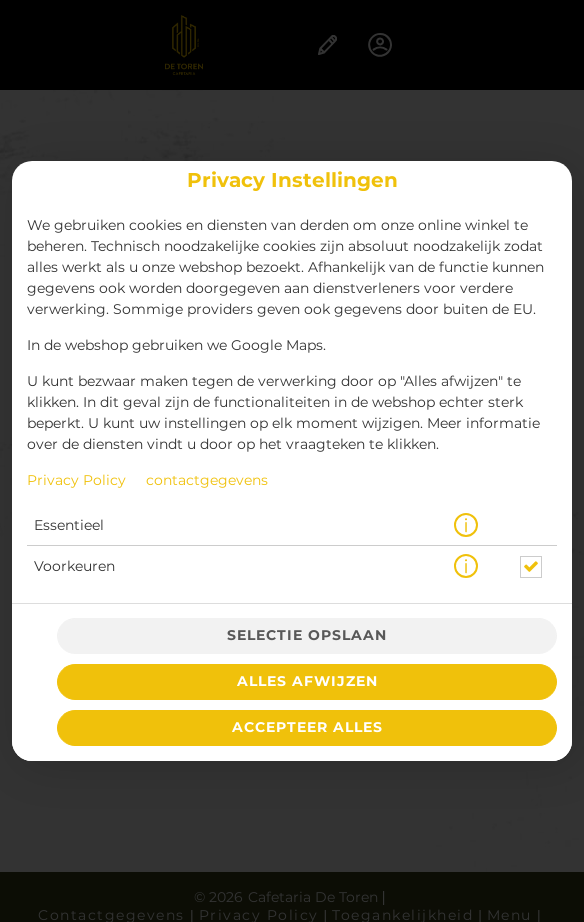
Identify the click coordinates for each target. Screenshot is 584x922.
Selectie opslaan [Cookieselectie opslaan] (307, 636)
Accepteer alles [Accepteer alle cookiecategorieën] (307, 728)
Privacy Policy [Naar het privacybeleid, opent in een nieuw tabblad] (76, 481)
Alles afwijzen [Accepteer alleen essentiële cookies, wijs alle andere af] (307, 682)
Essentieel (69, 526)
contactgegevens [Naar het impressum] (207, 481)
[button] (466, 526)
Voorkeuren (74, 567)
